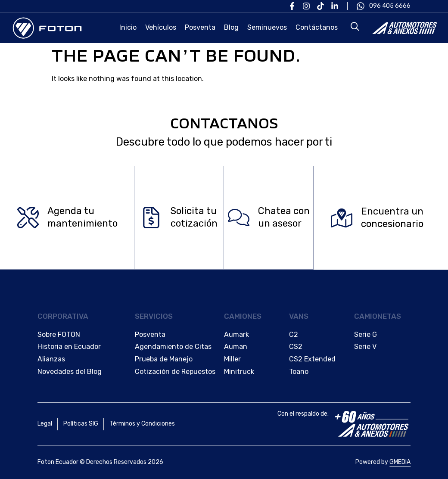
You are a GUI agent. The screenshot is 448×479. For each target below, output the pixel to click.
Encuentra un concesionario (392, 218)
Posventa (200, 27)
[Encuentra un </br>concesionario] (342, 218)
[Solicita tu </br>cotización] (151, 218)
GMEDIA (400, 462)
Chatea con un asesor (284, 218)
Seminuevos (267, 27)
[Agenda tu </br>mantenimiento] (28, 218)
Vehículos (161, 27)
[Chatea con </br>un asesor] (239, 218)
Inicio (128, 27)
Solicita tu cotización (194, 218)
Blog (231, 27)
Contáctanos (317, 27)
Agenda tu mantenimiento (82, 218)
